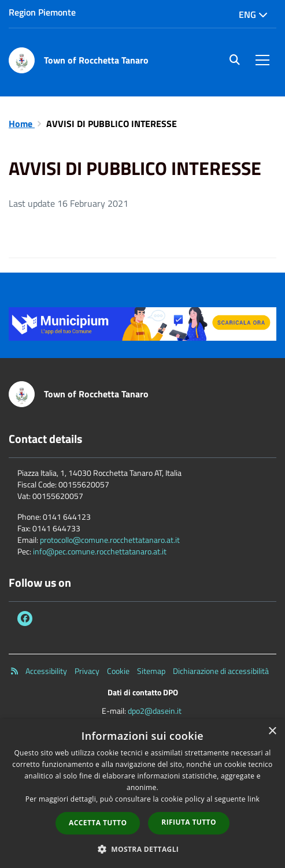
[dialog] (142, 794)
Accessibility (46, 671)
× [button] (272, 731)
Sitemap (151, 671)
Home (22, 124)
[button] (143, 849)
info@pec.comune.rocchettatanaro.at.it (100, 551)
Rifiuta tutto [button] (189, 822)
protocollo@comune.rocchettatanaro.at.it (110, 540)
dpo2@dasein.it (155, 711)
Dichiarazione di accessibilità (221, 671)
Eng (253, 14)
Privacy (87, 671)
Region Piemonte (42, 12)
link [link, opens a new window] (253, 799)
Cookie (118, 671)
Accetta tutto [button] (98, 823)
